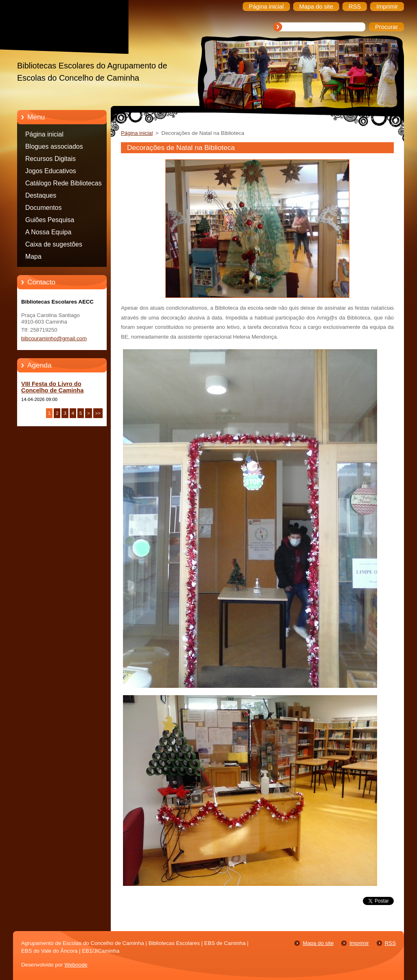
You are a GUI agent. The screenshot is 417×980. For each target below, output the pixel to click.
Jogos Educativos (51, 171)
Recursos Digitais (50, 159)
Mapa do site (318, 943)
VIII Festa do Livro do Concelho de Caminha (52, 387)
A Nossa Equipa (48, 232)
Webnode (76, 965)
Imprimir (359, 943)
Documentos (43, 208)
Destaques (41, 195)
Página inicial (44, 134)
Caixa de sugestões (54, 244)
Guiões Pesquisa (50, 220)
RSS (390, 943)
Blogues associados (54, 146)
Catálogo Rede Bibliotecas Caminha (64, 185)
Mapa (33, 257)
